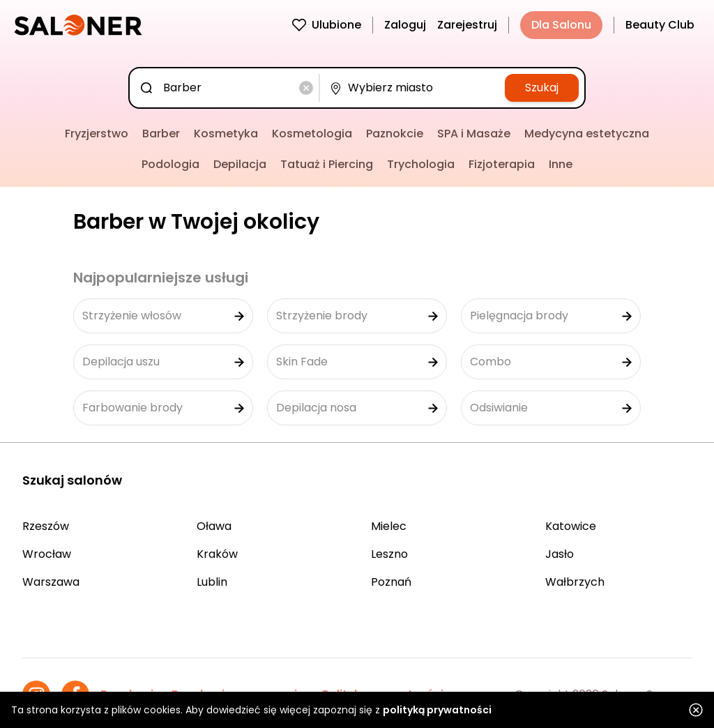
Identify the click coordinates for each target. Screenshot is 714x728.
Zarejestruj (467, 25)
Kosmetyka (226, 134)
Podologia (170, 164)
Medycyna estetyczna (587, 134)
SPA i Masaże (474, 134)
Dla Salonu (561, 25)
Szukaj (542, 88)
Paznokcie (395, 134)
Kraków (217, 554)
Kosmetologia (312, 134)
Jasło (560, 554)
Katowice (571, 526)
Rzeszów (46, 526)
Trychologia (421, 164)
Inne (561, 164)
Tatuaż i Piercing (327, 164)
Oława (214, 526)
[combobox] (227, 88)
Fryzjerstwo (97, 134)
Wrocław (47, 554)
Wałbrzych (575, 582)
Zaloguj (405, 25)
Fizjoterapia (502, 164)
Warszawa (51, 582)
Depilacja (240, 164)
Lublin (212, 582)
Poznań (391, 582)
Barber (161, 134)
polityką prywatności (437, 710)
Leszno (389, 554)
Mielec (389, 526)
